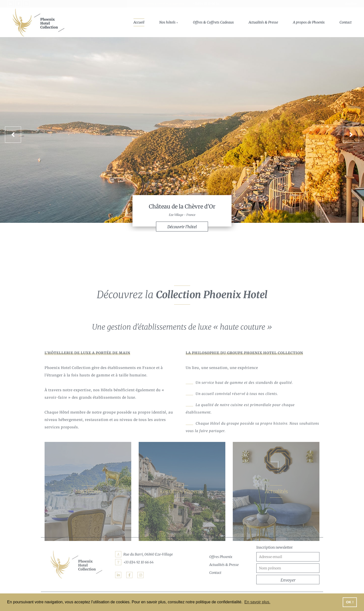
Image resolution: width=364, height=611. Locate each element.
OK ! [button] (350, 602)
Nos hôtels (167, 22)
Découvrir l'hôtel (182, 228)
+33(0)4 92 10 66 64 (206, 4)
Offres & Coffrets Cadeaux (213, 22)
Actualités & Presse (263, 22)
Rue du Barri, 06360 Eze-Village (148, 554)
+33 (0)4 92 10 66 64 (138, 562)
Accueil (139, 22)
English (351, 4)
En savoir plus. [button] (257, 602)
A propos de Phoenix (309, 22)
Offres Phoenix (221, 557)
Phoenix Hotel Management (165, 4)
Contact (346, 22)
